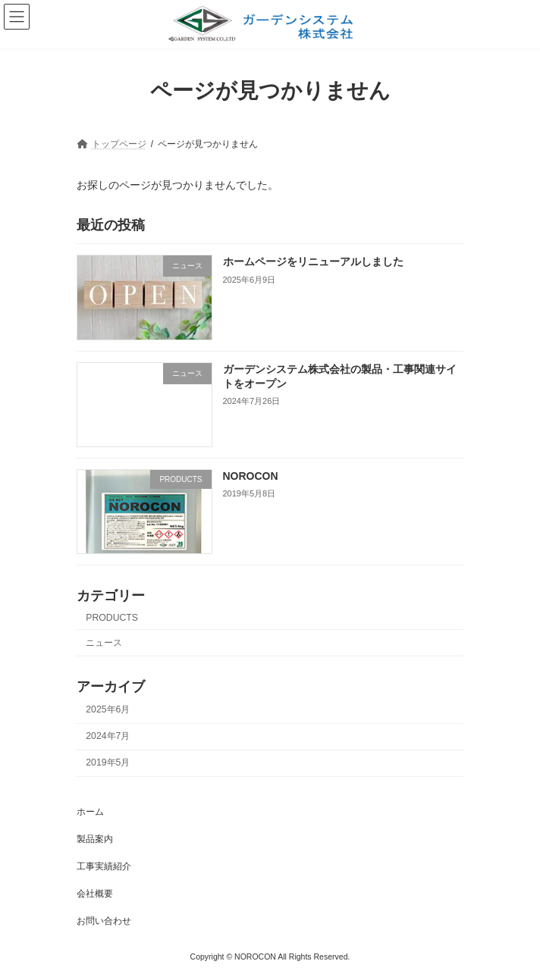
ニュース (104, 643)
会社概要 (95, 894)
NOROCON (251, 476)
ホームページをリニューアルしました (313, 261)
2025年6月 (108, 709)
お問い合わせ (104, 921)
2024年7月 (108, 736)
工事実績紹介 (104, 866)
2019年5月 (108, 762)
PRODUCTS (112, 617)
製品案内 (95, 839)
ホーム (90, 812)
